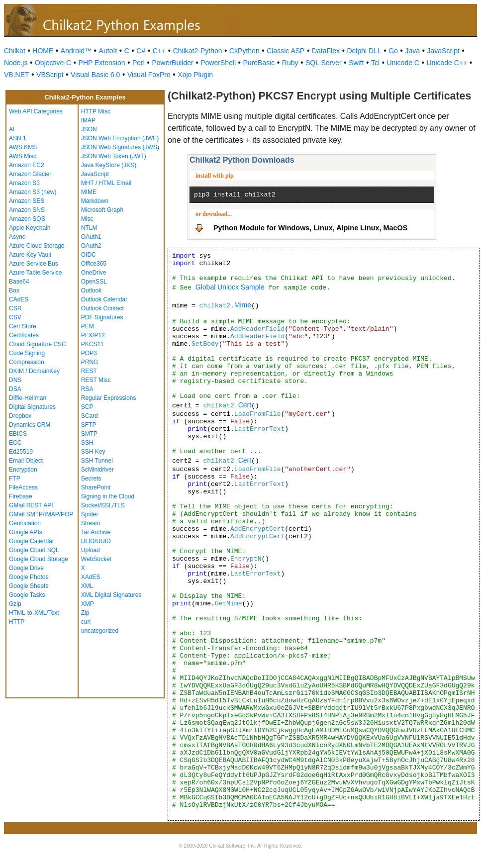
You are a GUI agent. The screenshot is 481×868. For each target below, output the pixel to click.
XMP (88, 604)
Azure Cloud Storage (37, 246)
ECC (15, 443)
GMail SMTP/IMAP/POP (41, 514)
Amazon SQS (27, 219)
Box (14, 290)
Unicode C (403, 63)
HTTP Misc (96, 111)
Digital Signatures (32, 407)
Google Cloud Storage (39, 559)
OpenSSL (94, 282)
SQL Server (324, 63)
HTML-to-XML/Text (34, 613)
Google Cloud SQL (34, 550)
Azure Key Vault (30, 255)
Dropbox (20, 416)
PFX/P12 (93, 335)
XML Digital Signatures (111, 595)
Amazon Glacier (30, 174)
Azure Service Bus (34, 264)
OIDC (89, 255)
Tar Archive (96, 532)
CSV (15, 317)
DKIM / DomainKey (34, 371)
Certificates (24, 335)
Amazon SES (27, 201)
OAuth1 (91, 237)
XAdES (91, 577)
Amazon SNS (27, 210)
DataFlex (326, 51)
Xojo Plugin (195, 75)
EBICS (18, 434)
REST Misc (96, 380)
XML (87, 586)
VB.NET (17, 75)
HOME (43, 51)
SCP (87, 407)
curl (86, 622)
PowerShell (218, 63)
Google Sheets (29, 586)
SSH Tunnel (97, 461)
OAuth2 (91, 246)
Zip (85, 613)
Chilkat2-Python (198, 51)
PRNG (90, 362)
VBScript (50, 75)
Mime (243, 305)
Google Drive (26, 568)
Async (17, 237)
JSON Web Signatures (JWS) (120, 147)
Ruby (290, 63)
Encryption (23, 470)
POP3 (89, 353)
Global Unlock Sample (230, 287)
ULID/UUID (96, 541)
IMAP (88, 120)
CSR (15, 308)
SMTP (89, 434)
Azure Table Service (36, 273)
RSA (87, 389)
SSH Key (93, 452)
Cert (245, 405)
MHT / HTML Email (106, 183)
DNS (15, 380)
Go (393, 51)
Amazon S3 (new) (33, 192)
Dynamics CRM (30, 425)
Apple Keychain (30, 228)
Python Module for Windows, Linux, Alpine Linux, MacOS (310, 228)
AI (12, 129)
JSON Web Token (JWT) (114, 156)
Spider (90, 514)
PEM (88, 326)
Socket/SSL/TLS (103, 505)
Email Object (26, 461)
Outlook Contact (102, 308)
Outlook (91, 290)
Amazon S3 (24, 183)
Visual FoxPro (149, 75)
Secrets (91, 479)
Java (412, 51)
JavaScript (443, 51)
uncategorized (100, 631)
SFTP (89, 425)
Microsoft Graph (102, 210)
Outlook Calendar (104, 299)
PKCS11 (93, 344)
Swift (356, 63)
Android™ (76, 51)
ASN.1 (18, 138)
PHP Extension (102, 63)
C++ (159, 51)
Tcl (375, 63)
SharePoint (96, 487)
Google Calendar (32, 541)
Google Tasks (27, 595)
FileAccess (23, 487)
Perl (139, 63)
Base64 (19, 282)
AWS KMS (23, 147)
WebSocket (96, 559)
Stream (91, 523)
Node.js (16, 63)
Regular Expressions (109, 398)
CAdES (19, 299)
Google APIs (26, 532)
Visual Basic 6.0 (95, 75)
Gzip (15, 604)
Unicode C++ (447, 63)
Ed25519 (21, 452)
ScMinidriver (97, 470)
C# (141, 51)
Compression (27, 362)
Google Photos (29, 577)
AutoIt (108, 51)
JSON (89, 129)
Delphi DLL (364, 51)
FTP (15, 479)
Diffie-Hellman (28, 398)
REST (89, 371)
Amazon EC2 (27, 165)
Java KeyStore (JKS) (109, 165)
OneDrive (94, 273)
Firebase (21, 496)
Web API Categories (36, 111)
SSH (87, 443)
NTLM (89, 228)
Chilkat (15, 51)
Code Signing (27, 353)
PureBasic (259, 63)
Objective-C (53, 63)
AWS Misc (23, 156)
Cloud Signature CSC (38, 344)
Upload (91, 550)
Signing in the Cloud (108, 496)
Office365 (94, 264)
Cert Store (23, 326)
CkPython (244, 51)
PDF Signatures (102, 317)
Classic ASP (286, 51)
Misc (87, 219)
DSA (15, 389)
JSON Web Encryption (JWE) (120, 138)
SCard (90, 416)
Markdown (95, 201)
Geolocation (25, 523)
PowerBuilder (172, 63)
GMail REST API (31, 505)
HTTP (17, 622)
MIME (89, 192)
